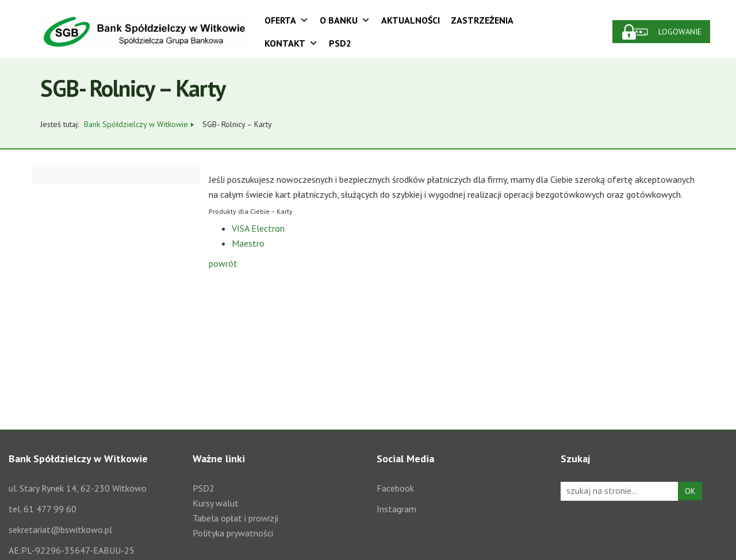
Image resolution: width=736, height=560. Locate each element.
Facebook (395, 488)
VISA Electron (258, 228)
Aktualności (411, 20)
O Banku (345, 20)
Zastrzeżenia (482, 20)
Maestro (248, 243)
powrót (223, 263)
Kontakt (291, 43)
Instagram (396, 509)
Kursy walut (216, 503)
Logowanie (680, 32)
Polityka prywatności (233, 533)
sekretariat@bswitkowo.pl (60, 530)
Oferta (287, 20)
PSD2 (340, 43)
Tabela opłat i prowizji (235, 518)
